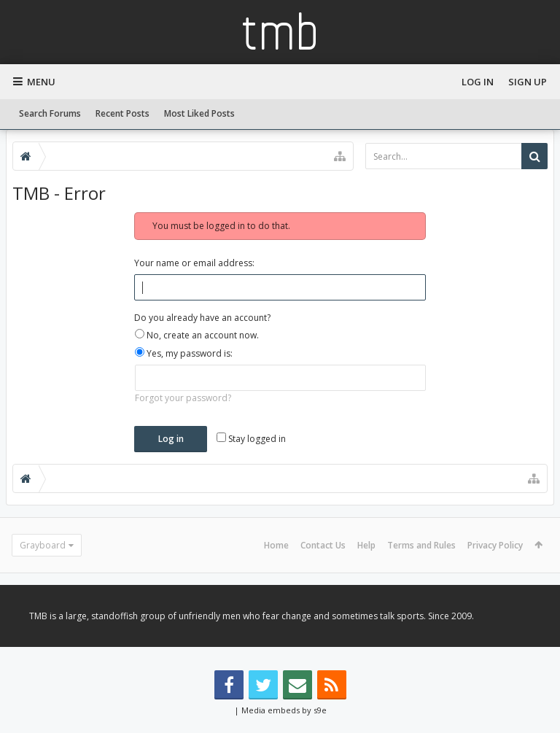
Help (366, 545)
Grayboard (43, 545)
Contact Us (323, 545)
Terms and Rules (421, 545)
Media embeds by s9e (284, 710)
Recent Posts (122, 113)
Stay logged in (251, 439)
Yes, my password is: (184, 353)
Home (276, 545)
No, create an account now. (197, 335)
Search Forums (50, 113)
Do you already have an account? (202, 318)
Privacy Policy (495, 545)
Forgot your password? (183, 398)
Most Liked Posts (199, 113)
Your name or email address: (194, 263)
